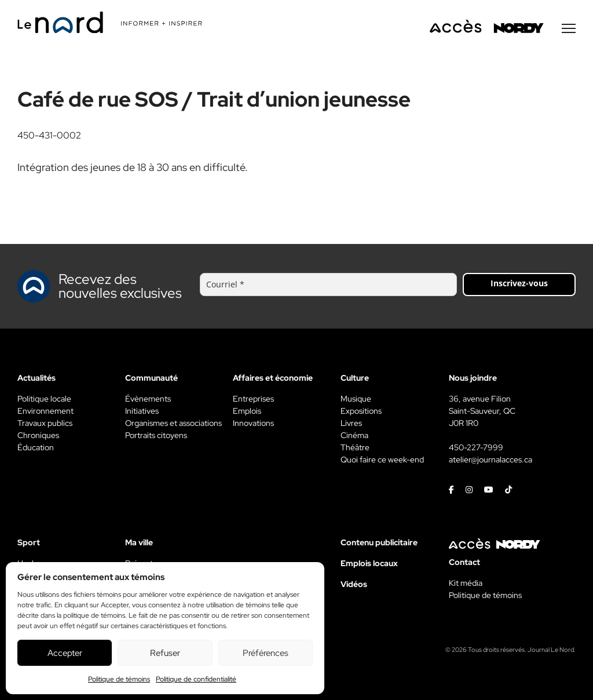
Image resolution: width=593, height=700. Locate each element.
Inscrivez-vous (519, 283)
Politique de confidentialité (196, 679)
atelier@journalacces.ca (490, 460)
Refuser (165, 653)
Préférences (266, 653)
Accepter (65, 653)
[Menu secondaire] (569, 28)
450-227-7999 (476, 447)
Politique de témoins (119, 679)
